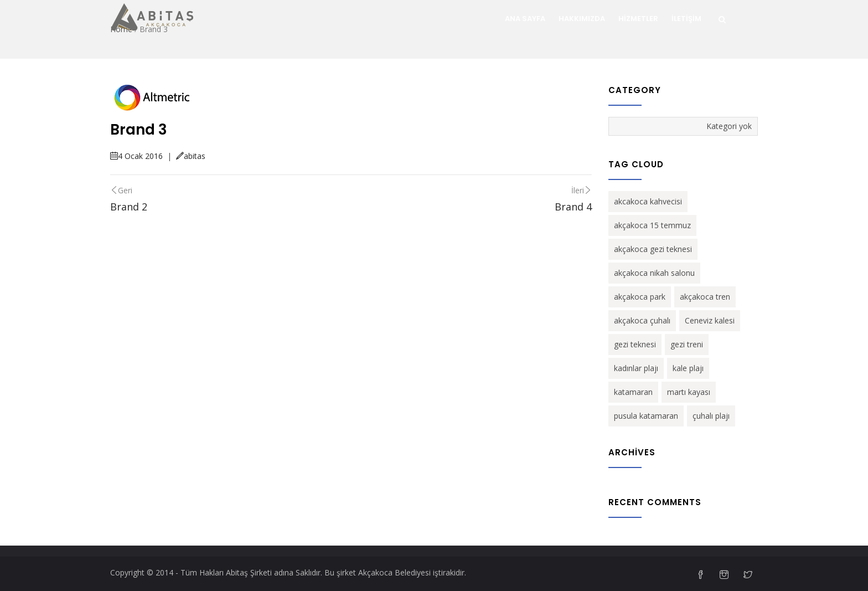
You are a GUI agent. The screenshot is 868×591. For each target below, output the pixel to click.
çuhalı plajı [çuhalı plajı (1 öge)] (711, 416)
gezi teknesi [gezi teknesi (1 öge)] (635, 344)
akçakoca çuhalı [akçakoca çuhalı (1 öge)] (642, 320)
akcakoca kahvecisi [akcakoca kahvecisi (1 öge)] (648, 201)
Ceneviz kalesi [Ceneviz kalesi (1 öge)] (710, 320)
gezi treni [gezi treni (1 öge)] (687, 344)
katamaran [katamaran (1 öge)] (633, 392)
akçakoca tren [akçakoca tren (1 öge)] (705, 297)
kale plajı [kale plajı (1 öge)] (688, 368)
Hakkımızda (582, 19)
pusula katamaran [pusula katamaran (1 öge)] (646, 416)
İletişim (686, 19)
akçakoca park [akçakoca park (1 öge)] (640, 297)
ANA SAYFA (525, 19)
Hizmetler (638, 19)
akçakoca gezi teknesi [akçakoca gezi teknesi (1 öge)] (653, 249)
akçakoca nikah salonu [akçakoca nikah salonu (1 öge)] (654, 273)
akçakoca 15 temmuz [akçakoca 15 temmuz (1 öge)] (652, 225)
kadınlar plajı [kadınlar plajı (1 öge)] (636, 368)
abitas (191, 156)
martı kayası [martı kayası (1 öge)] (689, 392)
